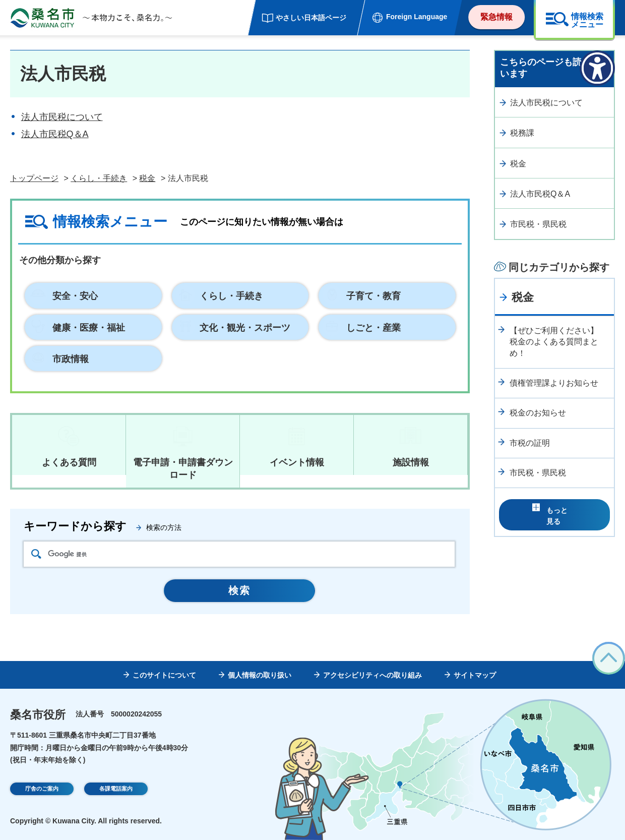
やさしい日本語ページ (311, 18)
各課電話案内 (116, 790)
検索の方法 (164, 527)
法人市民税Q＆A (55, 134)
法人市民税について (62, 117)
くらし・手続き (99, 178)
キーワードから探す (75, 526)
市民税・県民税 (538, 224)
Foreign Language (417, 17)
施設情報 (411, 462)
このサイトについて (164, 675)
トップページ (34, 178)
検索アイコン (36, 554)
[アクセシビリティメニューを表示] (597, 68)
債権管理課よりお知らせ (554, 383)
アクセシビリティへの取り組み (372, 675)
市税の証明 (530, 443)
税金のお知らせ (538, 413)
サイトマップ (475, 675)
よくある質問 (69, 462)
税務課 (522, 133)
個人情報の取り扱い (260, 675)
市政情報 (71, 359)
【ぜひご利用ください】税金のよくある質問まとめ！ (554, 342)
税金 (147, 178)
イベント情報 (297, 462)
